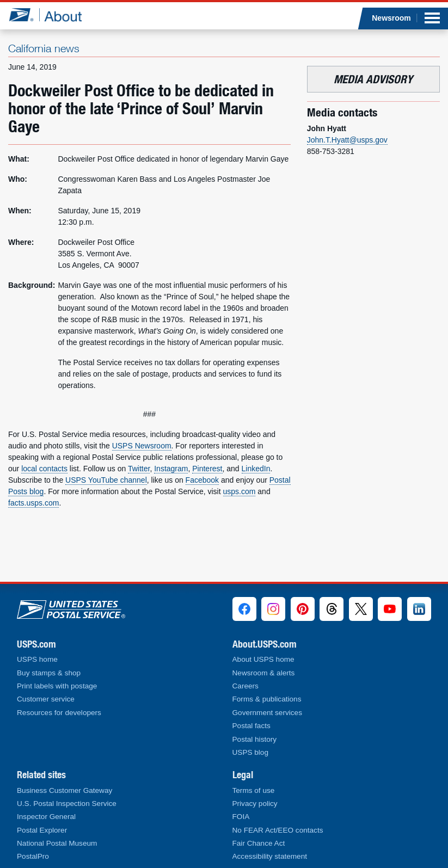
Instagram (171, 469)
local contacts (44, 469)
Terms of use (254, 790)
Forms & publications (267, 699)
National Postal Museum (57, 843)
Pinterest (207, 469)
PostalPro (33, 856)
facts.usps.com (33, 503)
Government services (267, 713)
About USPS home (263, 659)
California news (44, 48)
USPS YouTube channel (106, 480)
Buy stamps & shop (49, 673)
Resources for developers (59, 713)
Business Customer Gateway (65, 790)
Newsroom (391, 18)
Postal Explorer (42, 830)
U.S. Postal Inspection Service (67, 804)
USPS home (37, 659)
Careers (246, 686)
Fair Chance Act (259, 843)
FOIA (241, 817)
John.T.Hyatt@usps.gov (347, 140)
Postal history (255, 739)
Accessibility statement (270, 856)
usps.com (240, 491)
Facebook (202, 480)
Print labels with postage (57, 686)
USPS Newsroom (142, 446)
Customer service (46, 699)
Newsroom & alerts (264, 673)
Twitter (139, 469)
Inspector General (46, 817)
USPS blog (251, 752)
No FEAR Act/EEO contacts (278, 830)
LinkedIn (256, 469)
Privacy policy (255, 804)
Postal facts (251, 726)
